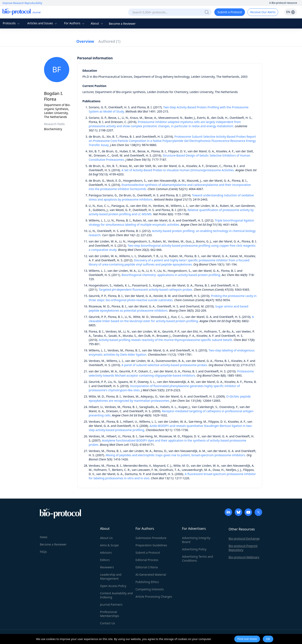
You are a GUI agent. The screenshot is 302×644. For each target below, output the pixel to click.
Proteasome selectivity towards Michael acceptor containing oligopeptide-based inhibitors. (171, 373)
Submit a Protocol (230, 12)
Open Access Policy (113, 586)
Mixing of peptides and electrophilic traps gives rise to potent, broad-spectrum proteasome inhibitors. (176, 455)
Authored (109, 41)
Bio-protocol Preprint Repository (243, 548)
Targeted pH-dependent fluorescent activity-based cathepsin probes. (146, 290)
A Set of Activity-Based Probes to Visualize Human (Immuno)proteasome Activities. (178, 170)
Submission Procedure (151, 538)
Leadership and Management (111, 577)
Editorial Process (147, 560)
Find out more (247, 639)
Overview (85, 41)
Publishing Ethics (147, 582)
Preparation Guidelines (151, 545)
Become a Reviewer (122, 24)
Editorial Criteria (147, 567)
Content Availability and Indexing (116, 595)
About (97, 23)
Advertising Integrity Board (196, 540)
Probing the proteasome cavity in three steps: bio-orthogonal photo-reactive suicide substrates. (173, 298)
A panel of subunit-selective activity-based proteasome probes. (165, 365)
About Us (106, 538)
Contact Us (107, 623)
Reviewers (107, 567)
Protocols (12, 23)
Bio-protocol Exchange (244, 538)
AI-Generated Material (151, 575)
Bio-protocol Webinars (244, 557)
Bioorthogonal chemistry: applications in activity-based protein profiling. (171, 275)
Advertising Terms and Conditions (197, 558)
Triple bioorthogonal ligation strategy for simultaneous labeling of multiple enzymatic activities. (171, 222)
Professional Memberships (109, 614)
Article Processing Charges (154, 597)
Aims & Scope (109, 545)
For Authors (75, 23)
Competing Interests (150, 589)
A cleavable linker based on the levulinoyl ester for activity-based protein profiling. (171, 319)
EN (291, 12)
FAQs (43, 552)
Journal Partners (111, 604)
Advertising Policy (194, 549)
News (44, 537)
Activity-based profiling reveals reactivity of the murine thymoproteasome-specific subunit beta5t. (166, 340)
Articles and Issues (43, 23)
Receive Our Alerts (263, 12)
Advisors (106, 553)
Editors (105, 560)
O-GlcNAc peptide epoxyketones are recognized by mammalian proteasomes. (170, 398)
